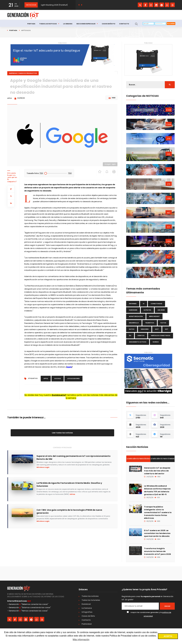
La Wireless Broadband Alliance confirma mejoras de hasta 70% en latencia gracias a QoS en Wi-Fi (157, 490)
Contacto (124, 24)
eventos (141, 336)
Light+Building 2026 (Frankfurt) (54, 5)
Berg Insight (154, 316)
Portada (31, 24)
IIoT (167, 329)
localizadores (73, 379)
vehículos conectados (161, 336)
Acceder (171, 23)
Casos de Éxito (108, 24)
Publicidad (87, 624)
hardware (133, 310)
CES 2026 (161, 310)
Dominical (86, 604)
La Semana (68, 24)
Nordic (156, 342)
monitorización (136, 316)
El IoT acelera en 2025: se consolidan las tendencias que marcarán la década (157, 533)
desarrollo (134, 323)
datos (132, 329)
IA (144, 304)
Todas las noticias (49, 24)
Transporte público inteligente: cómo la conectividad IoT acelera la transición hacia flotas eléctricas (158, 512)
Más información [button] (81, 640)
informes (133, 304)
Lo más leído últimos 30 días (138, 459)
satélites (147, 310)
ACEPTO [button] (168, 636)
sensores (145, 329)
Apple (69, 367)
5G (130, 336)
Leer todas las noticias (62, 433)
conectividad (156, 304)
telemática (150, 323)
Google (58, 379)
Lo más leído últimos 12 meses (163, 459)
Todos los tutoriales (91, 600)
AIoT (157, 329)
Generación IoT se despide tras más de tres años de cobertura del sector (157, 471)
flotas (163, 323)
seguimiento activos (138, 342)
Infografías (87, 612)
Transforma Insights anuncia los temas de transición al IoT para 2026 (157, 551)
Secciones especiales (87, 24)
